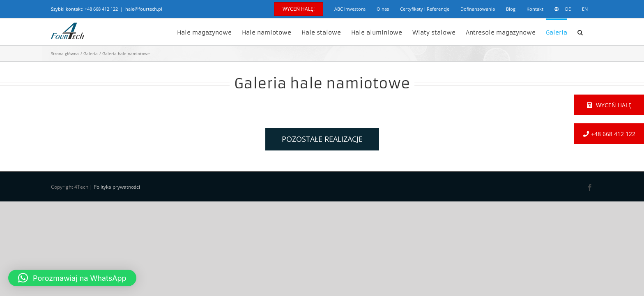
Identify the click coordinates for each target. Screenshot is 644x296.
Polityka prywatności (117, 187)
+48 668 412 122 (101, 9)
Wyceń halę (609, 105)
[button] (590, 32)
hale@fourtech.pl (144, 9)
